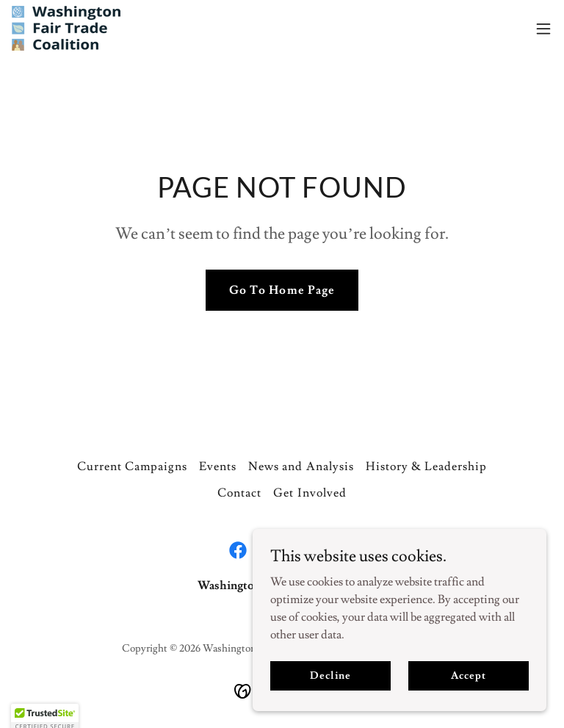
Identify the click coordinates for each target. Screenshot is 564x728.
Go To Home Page (282, 290)
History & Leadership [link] (426, 466)
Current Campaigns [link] (132, 466)
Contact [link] (239, 493)
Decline (330, 696)
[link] (66, 28)
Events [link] (218, 466)
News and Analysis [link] (301, 466)
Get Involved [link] (310, 493)
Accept (468, 696)
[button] (543, 29)
